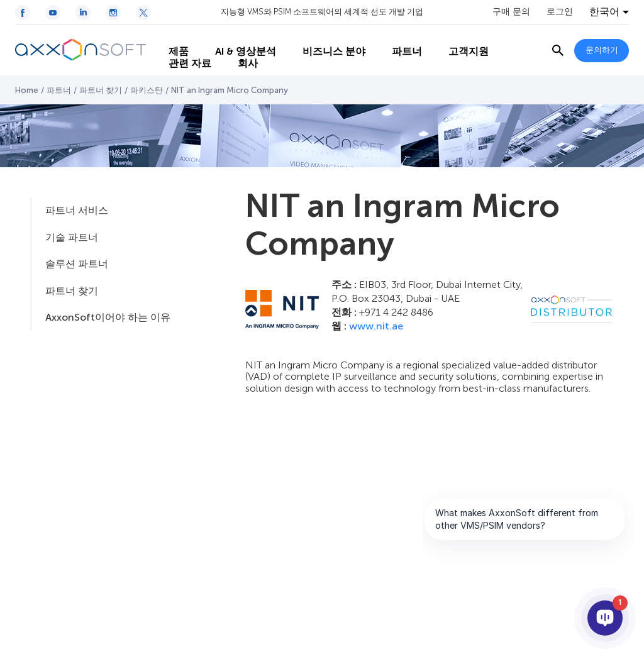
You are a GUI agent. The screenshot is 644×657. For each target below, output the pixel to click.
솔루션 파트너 (77, 264)
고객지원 (460, 38)
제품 (170, 38)
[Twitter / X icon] (143, 13)
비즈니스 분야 (326, 38)
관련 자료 (182, 63)
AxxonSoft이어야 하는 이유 (108, 317)
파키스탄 (147, 90)
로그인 (560, 12)
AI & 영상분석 (237, 38)
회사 (240, 63)
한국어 (604, 12)
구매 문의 (511, 12)
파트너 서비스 (77, 210)
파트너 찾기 (101, 90)
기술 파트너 (72, 237)
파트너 (399, 38)
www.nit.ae (376, 326)
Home (27, 90)
